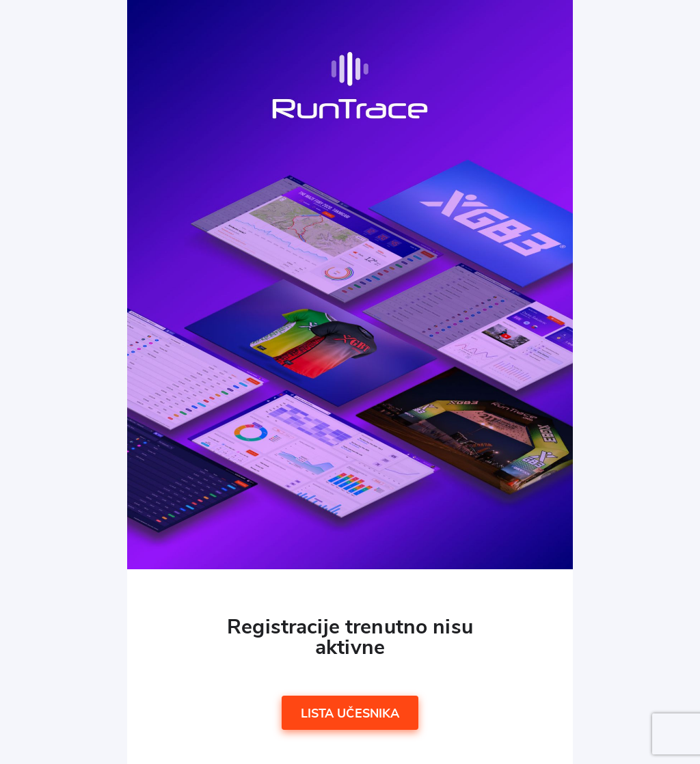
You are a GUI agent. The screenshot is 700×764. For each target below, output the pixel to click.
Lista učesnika (350, 714)
